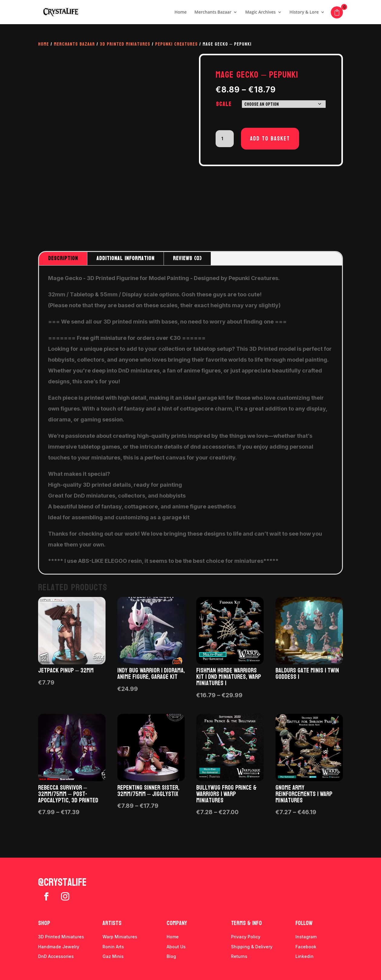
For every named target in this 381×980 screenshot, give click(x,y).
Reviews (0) (187, 258)
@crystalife (62, 882)
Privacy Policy (246, 937)
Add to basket (270, 139)
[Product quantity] (225, 139)
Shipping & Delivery (252, 947)
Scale (224, 104)
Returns (239, 956)
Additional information (125, 258)
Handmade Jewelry (59, 947)
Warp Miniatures (120, 937)
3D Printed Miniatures (125, 44)
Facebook (306, 947)
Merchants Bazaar (213, 12)
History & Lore (304, 12)
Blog (171, 956)
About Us (176, 947)
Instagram (306, 937)
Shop (44, 923)
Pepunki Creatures (176, 44)
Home (181, 12)
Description (63, 258)
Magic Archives (261, 12)
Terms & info (246, 923)
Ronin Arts (113, 947)
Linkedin (304, 956)
